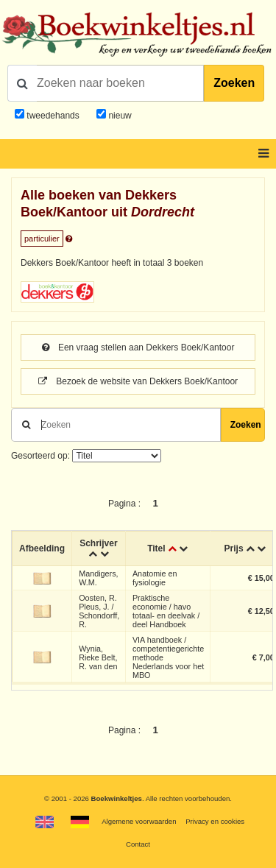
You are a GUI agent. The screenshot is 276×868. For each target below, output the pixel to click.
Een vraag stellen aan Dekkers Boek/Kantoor (138, 347)
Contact (138, 844)
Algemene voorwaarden (139, 821)
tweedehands (53, 116)
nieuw (119, 116)
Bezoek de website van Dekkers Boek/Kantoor (138, 381)
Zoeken (234, 83)
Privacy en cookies (215, 821)
